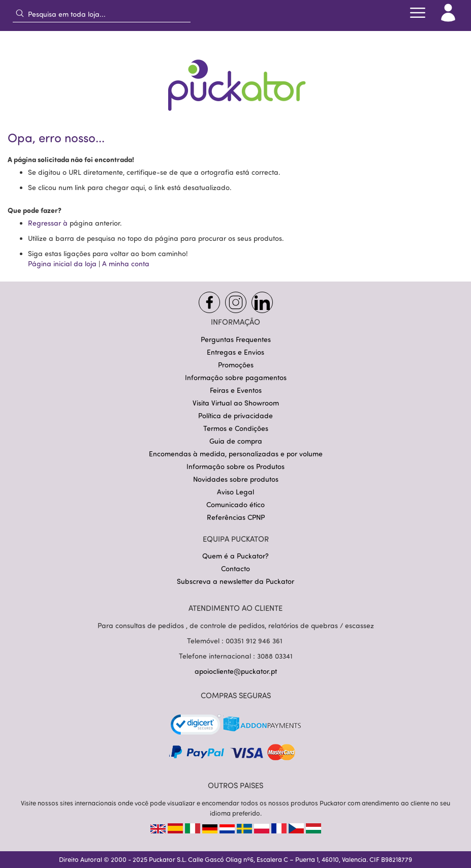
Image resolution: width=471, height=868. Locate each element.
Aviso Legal (235, 492)
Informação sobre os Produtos (235, 466)
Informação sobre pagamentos (236, 377)
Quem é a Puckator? (235, 556)
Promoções (236, 365)
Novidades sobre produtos (236, 479)
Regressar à (49, 223)
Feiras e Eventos (236, 390)
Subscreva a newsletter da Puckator (235, 581)
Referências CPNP (236, 517)
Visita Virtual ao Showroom (236, 403)
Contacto (235, 568)
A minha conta (126, 263)
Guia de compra (236, 441)
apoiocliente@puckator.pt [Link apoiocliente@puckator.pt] (236, 671)
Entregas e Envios (235, 352)
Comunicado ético (235, 504)
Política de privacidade (235, 415)
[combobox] (102, 14)
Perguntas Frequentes (236, 339)
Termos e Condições (236, 428)
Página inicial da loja (62, 263)
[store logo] (236, 79)
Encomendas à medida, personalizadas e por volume (236, 454)
